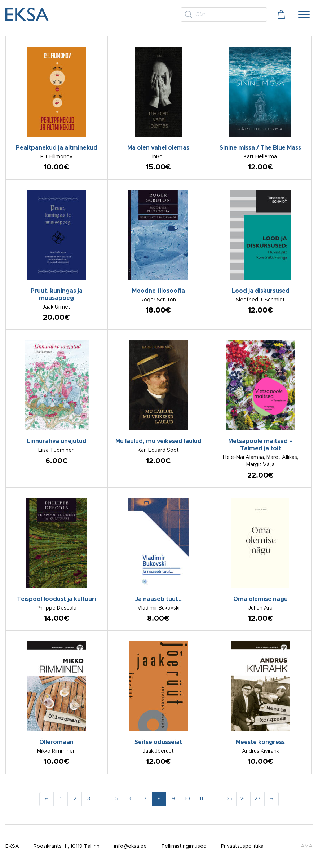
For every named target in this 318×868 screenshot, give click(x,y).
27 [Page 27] (257, 799)
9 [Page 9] (173, 799)
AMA (307, 846)
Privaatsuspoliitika (242, 846)
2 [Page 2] (75, 799)
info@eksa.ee (130, 846)
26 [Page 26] (243, 799)
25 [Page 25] (229, 799)
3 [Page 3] (89, 799)
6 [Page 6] (131, 799)
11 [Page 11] (201, 799)
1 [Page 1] (61, 799)
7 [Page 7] (145, 799)
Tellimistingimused (184, 846)
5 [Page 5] (117, 799)
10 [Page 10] (187, 799)
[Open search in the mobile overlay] (224, 14)
